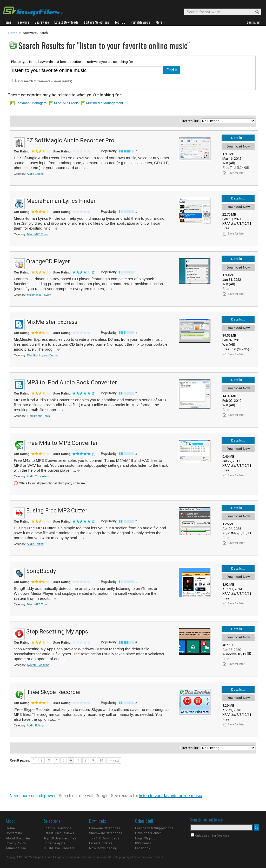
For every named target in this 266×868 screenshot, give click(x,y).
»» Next (114, 760)
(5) (94, 454)
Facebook (143, 848)
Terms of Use (16, 848)
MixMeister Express (52, 322)
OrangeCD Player (48, 261)
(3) (94, 393)
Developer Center (148, 833)
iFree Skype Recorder (54, 692)
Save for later (236, 173)
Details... (238, 138)
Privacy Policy (16, 843)
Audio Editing (35, 174)
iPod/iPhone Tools (38, 416)
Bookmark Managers (31, 103)
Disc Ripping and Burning (43, 355)
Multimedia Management (104, 103)
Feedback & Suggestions (154, 828)
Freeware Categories (105, 828)
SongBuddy (41, 571)
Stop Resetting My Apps (57, 632)
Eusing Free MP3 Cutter (57, 510)
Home (13, 33)
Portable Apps (54, 843)
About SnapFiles (18, 838)
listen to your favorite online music (171, 796)
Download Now (238, 146)
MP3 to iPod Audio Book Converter (72, 382)
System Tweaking (38, 665)
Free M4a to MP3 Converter (62, 443)
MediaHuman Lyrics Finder (61, 201)
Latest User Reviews (59, 833)
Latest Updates (101, 843)
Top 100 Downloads (104, 838)
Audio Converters (38, 476)
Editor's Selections (58, 828)
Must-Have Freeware (59, 848)
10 (101, 760)
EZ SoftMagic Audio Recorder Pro (70, 140)
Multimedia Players (39, 295)
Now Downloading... (104, 848)
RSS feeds (143, 843)
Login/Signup (145, 838)
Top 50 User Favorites (60, 838)
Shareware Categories (106, 833)
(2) (94, 272)
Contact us (14, 833)
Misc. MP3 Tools (66, 103)
